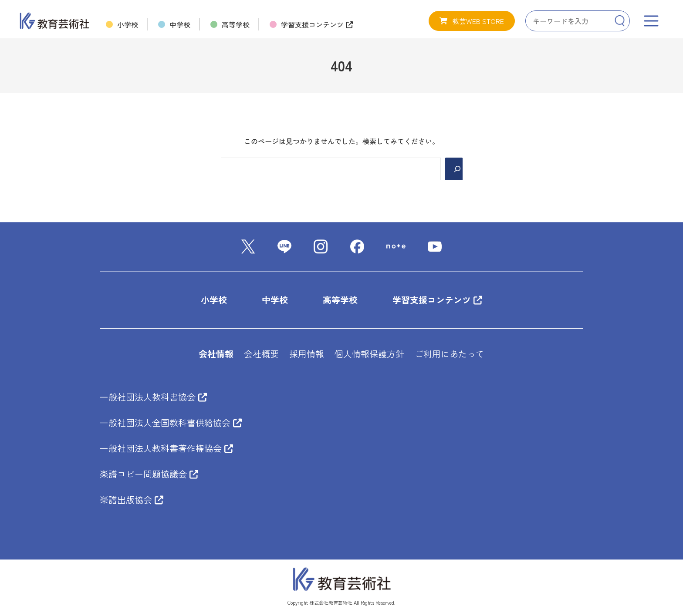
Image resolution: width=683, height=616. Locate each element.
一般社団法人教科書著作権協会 (166, 449)
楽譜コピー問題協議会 (149, 474)
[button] (472, 21)
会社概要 (261, 354)
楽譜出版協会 (132, 500)
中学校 (275, 300)
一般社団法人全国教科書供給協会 (171, 423)
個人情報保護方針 (369, 354)
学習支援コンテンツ (437, 300)
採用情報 (307, 354)
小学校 (214, 300)
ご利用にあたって (450, 354)
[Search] (620, 21)
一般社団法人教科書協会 (153, 397)
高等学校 (340, 300)
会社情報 (216, 354)
